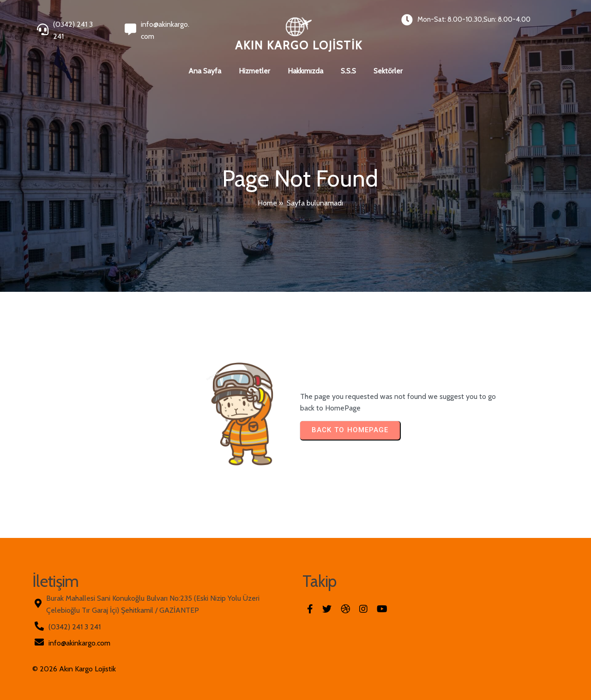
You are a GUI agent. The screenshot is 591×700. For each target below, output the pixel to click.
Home (267, 203)
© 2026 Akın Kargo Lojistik (74, 669)
